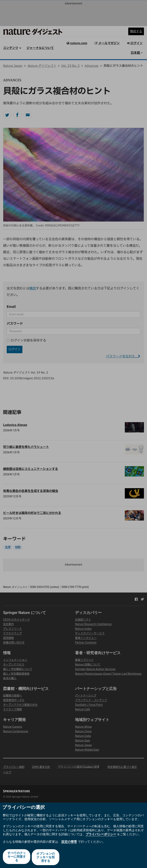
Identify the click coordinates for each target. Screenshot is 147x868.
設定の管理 (69, 843)
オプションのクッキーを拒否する (46, 858)
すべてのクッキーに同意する (16, 858)
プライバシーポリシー (101, 835)
